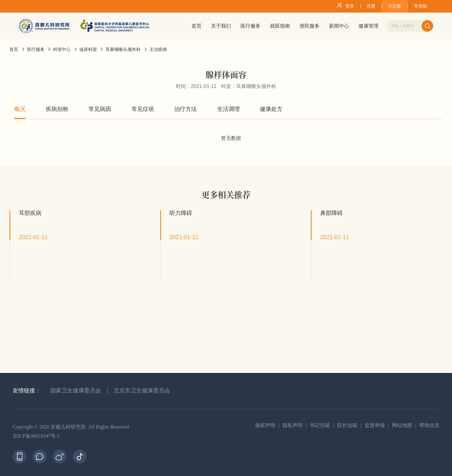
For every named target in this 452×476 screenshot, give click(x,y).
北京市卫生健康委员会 (142, 391)
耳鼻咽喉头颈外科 (123, 49)
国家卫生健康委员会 (76, 391)
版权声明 (265, 425)
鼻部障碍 (331, 213)
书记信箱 (320, 425)
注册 (371, 6)
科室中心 (62, 49)
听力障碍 (181, 213)
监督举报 (375, 425)
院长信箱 (347, 425)
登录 (344, 6)
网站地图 (402, 425)
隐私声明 (293, 425)
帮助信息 (429, 425)
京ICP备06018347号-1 (36, 436)
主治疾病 (158, 49)
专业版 (420, 6)
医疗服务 (36, 49)
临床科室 (88, 49)
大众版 (395, 6)
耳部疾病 (30, 213)
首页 (14, 49)
